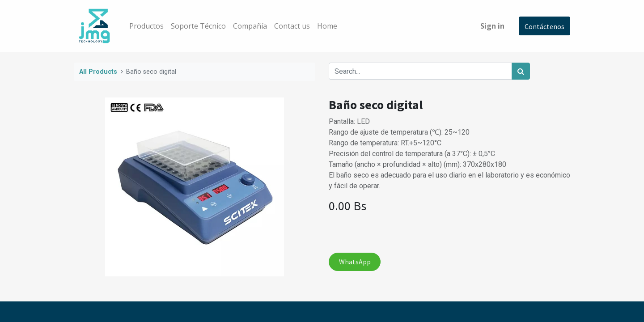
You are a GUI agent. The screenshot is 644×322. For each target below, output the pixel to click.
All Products (98, 72)
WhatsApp (355, 262)
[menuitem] (146, 26)
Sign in (492, 26)
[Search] (521, 71)
